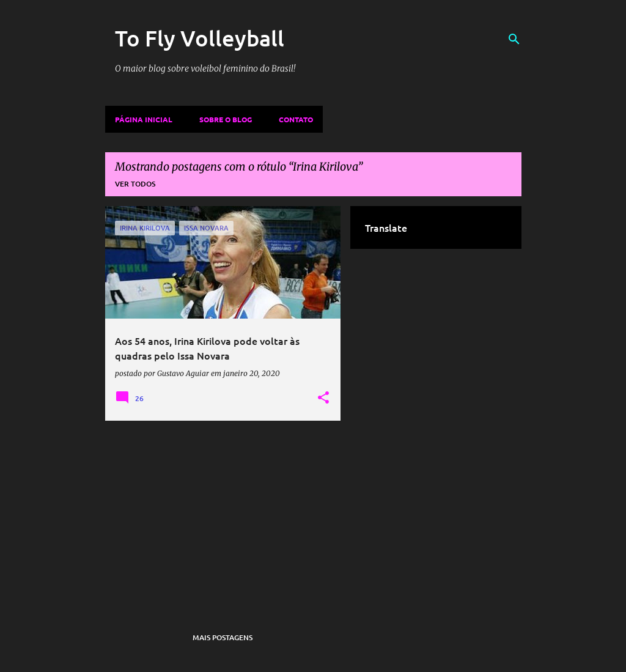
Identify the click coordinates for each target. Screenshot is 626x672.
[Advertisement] (223, 515)
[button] (323, 398)
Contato (296, 119)
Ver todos (135, 184)
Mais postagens (223, 637)
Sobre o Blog (226, 119)
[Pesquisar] (514, 39)
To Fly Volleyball (200, 38)
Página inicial (144, 119)
